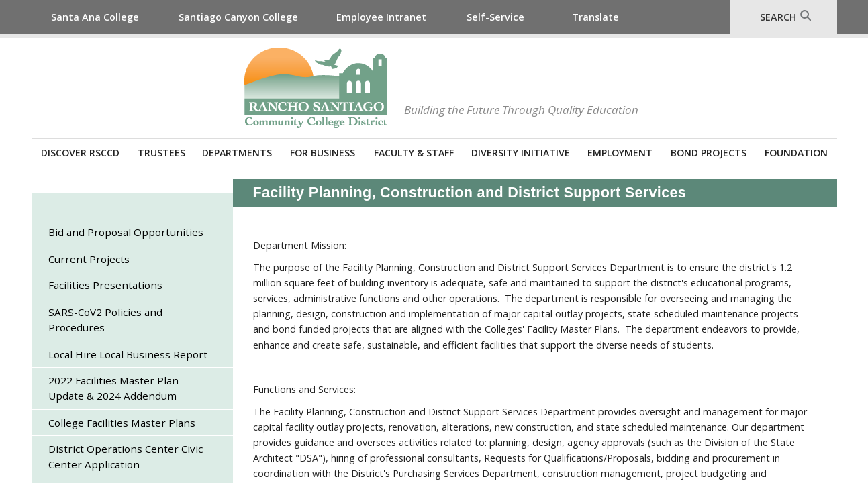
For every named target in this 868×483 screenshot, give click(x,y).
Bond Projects (709, 153)
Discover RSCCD (80, 153)
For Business (323, 153)
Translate (595, 17)
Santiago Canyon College (238, 17)
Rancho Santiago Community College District (316, 88)
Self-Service (495, 17)
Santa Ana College (95, 17)
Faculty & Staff (414, 153)
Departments (237, 153)
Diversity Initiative (521, 153)
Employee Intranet (381, 17)
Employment (620, 153)
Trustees (161, 153)
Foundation (796, 153)
